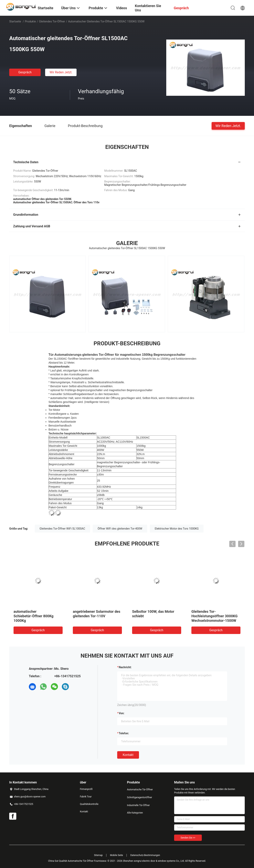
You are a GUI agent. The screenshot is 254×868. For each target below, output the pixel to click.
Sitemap (98, 855)
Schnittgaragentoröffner (140, 797)
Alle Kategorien (135, 813)
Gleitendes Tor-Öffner (52, 21)
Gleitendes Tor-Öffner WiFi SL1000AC (62, 529)
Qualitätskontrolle (89, 804)
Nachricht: (125, 667)
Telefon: (124, 733)
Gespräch (25, 72)
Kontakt (128, 755)
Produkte (30, 21)
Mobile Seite (117, 855)
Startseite (15, 21)
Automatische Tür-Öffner (140, 790)
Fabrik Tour (86, 797)
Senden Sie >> (188, 838)
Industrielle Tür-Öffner (138, 805)
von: (122, 713)
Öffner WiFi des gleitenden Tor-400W (120, 529)
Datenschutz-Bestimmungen (145, 855)
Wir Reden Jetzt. (61, 72)
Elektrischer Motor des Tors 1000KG (177, 529)
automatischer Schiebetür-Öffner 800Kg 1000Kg (33, 616)
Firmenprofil (86, 789)
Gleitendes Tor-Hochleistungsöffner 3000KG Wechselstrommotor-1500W (214, 616)
